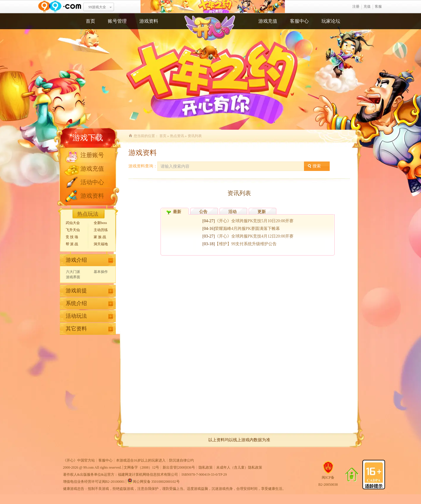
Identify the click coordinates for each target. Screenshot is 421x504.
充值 (367, 6)
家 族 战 (100, 237)
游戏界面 (73, 277)
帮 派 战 (72, 244)
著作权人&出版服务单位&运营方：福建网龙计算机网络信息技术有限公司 (121, 475)
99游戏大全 (97, 7)
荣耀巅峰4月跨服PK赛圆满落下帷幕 (247, 229)
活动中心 (92, 182)
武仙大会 (73, 223)
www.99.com (60, 7)
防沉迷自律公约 (181, 460)
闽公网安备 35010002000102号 (153, 481)
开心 (213, 7)
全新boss (100, 223)
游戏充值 (268, 21)
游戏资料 (149, 21)
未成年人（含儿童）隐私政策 (239, 467)
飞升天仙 (73, 230)
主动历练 (101, 230)
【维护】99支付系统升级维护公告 (246, 244)
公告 (203, 212)
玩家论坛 (331, 21)
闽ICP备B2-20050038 (328, 479)
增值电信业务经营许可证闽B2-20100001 (94, 482)
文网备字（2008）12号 (141, 467)
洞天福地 (101, 244)
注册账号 (92, 155)
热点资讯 (177, 136)
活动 (232, 212)
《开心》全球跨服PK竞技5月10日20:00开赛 (254, 221)
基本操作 (101, 272)
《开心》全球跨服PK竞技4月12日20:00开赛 (254, 236)
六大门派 (73, 272)
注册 (356, 6)
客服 (378, 6)
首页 (90, 21)
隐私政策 (206, 467)
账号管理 (117, 21)
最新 (177, 212)
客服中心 (299, 21)
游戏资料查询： (143, 166)
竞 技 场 (72, 237)
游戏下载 (88, 138)
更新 (262, 212)
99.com (89, 467)
